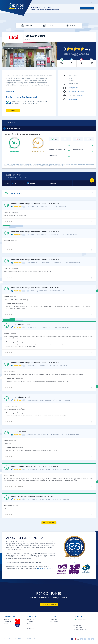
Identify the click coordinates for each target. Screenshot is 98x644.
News (5, 626)
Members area (30, 628)
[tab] (75, 619)
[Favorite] (92, 180)
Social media (73, 99)
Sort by (84, 193)
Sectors (29, 626)
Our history (7, 619)
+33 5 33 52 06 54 (77, 625)
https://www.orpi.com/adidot (76, 92)
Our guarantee (8, 621)
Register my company (87, 8)
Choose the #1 (30, 619)
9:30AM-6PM (79, 95)
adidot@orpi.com (73, 88)
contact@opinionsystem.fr (79, 623)
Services (29, 624)
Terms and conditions (13, 639)
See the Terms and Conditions (46, 568)
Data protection (22, 639)
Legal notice (5, 639)
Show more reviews (49, 523)
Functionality (30, 621)
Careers (6, 624)
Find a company (54, 619)
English (91, 2)
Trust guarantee (54, 621)
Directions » (76, 632)
